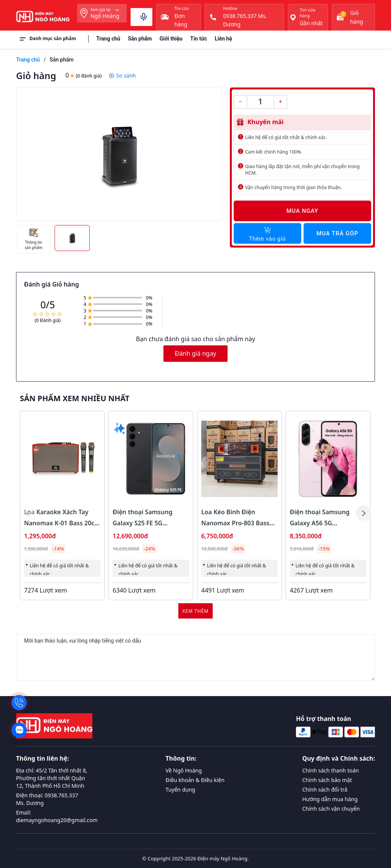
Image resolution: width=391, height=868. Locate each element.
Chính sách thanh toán (331, 770)
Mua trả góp (337, 233)
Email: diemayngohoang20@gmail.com (57, 816)
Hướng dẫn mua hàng (330, 799)
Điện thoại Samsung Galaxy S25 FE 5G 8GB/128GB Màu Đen (143, 523)
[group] (119, 154)
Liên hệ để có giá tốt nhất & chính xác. (286, 137)
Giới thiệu (171, 39)
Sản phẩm (140, 39)
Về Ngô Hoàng (184, 770)
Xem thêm (196, 611)
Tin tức (199, 39)
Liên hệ (223, 39)
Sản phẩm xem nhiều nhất (75, 398)
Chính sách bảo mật (327, 780)
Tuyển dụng (181, 789)
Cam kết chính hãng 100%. (274, 152)
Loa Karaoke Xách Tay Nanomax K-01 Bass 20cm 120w (62, 523)
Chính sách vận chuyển (331, 809)
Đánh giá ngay (196, 353)
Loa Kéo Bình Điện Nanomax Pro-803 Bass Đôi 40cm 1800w (235, 523)
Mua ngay (302, 211)
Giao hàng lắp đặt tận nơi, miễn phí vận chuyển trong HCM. (302, 170)
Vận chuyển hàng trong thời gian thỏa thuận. (293, 187)
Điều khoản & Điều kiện (195, 780)
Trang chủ (108, 39)
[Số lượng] (260, 102)
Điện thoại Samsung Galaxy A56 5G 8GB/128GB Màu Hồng (323, 523)
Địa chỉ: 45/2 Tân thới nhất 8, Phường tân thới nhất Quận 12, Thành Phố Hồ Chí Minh (52, 778)
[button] (364, 513)
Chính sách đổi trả (325, 789)
